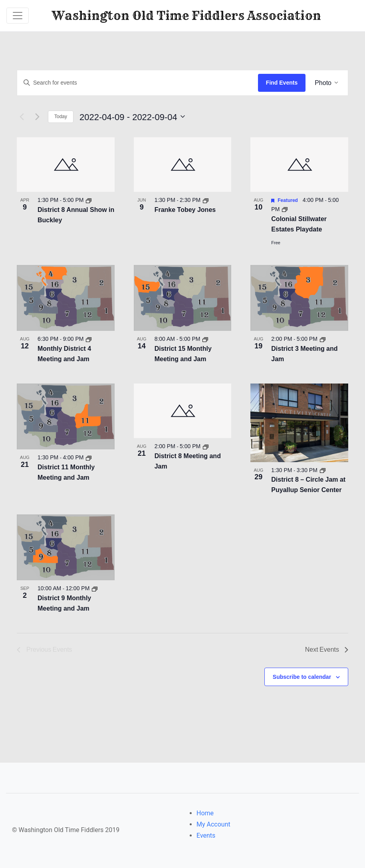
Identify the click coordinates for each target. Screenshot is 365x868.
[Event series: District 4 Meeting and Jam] (89, 338)
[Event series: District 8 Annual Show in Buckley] (89, 200)
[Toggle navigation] (18, 16)
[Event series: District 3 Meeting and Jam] (323, 338)
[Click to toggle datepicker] (145, 116)
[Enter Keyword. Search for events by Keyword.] (138, 83)
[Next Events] (37, 116)
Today (61, 116)
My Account (213, 824)
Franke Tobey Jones (185, 209)
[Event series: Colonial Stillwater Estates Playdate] (285, 209)
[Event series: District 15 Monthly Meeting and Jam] (206, 338)
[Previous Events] (22, 116)
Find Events (282, 83)
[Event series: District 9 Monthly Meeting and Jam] (95, 588)
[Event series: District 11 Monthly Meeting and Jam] (89, 457)
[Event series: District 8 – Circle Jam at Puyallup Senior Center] (323, 469)
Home (205, 813)
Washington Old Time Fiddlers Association (186, 16)
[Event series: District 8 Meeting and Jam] (206, 446)
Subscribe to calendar (302, 676)
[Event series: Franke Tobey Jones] (206, 200)
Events (206, 835)
